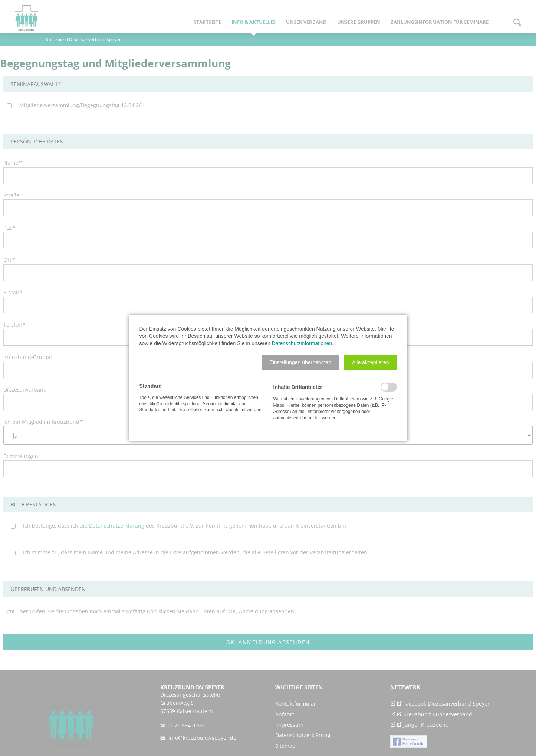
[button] (300, 362)
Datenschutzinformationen (302, 343)
